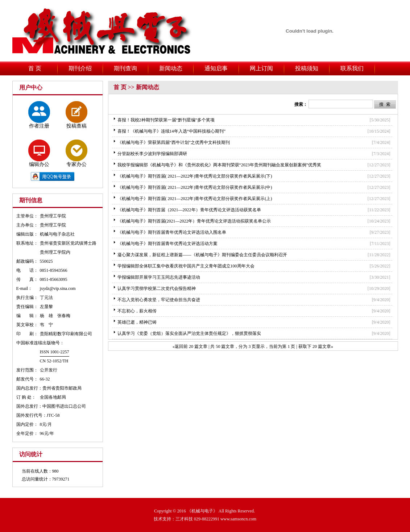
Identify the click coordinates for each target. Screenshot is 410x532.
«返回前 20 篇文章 (190, 346)
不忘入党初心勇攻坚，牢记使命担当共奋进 (159, 300)
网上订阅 (261, 68)
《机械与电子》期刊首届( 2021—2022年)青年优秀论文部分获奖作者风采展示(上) (195, 199)
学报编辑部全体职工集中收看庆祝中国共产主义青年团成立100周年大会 (186, 266)
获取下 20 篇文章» (316, 346)
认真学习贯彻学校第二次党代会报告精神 (157, 288)
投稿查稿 (76, 115)
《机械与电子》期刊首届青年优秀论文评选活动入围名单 (172, 232)
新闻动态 (171, 68)
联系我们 (352, 68)
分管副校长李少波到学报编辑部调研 (152, 154)
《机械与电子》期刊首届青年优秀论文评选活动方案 (167, 244)
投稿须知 (307, 68)
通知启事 (216, 68)
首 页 (35, 68)
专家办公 (76, 153)
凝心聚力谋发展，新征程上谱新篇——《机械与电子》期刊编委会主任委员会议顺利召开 (202, 255)
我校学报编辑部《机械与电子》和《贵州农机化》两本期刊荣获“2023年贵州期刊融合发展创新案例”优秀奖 (220, 165)
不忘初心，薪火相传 (137, 311)
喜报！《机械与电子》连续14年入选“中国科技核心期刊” (172, 131)
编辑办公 (39, 153)
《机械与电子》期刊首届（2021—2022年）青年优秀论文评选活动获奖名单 (189, 210)
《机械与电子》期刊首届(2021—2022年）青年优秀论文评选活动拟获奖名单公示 (194, 221)
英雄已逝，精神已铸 (137, 322)
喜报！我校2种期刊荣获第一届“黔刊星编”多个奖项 (166, 120)
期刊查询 (125, 68)
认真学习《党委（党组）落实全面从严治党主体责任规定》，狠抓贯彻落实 (189, 333)
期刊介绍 (80, 68)
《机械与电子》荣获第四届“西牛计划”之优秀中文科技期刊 (174, 142)
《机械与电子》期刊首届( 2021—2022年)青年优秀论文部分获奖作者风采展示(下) (195, 176)
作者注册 (39, 115)
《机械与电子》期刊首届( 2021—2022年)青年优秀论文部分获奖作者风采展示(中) (195, 187)
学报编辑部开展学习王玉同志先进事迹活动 (159, 277)
